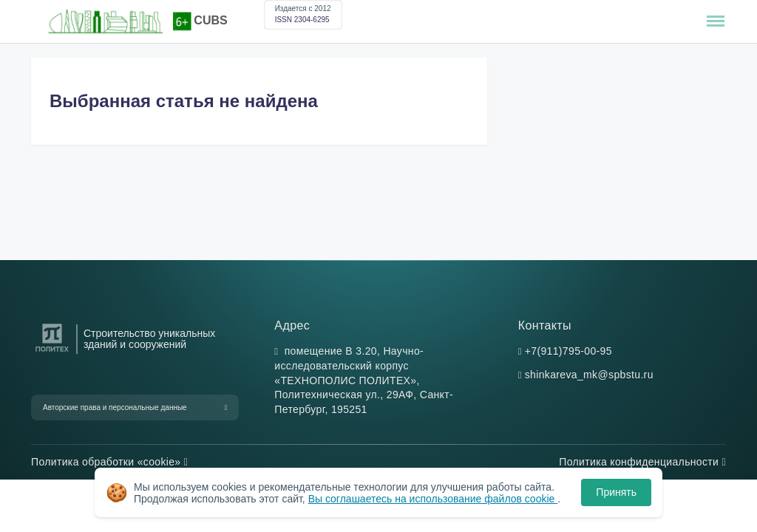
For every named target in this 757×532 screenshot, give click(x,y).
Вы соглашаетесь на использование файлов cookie (433, 499)
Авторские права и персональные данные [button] (115, 407)
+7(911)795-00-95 (568, 351)
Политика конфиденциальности (642, 462)
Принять (616, 492)
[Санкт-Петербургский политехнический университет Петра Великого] (52, 352)
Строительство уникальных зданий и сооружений (149, 339)
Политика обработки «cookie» (109, 462)
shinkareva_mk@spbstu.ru (589, 375)
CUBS (210, 20)
